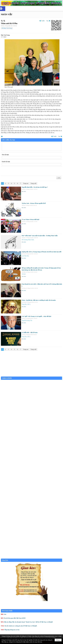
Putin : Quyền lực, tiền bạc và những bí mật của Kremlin (39, 300)
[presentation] (16, 171)
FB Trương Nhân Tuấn (28, 240)
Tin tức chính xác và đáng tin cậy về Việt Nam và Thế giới (21, 626)
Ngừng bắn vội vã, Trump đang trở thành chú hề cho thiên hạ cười (42, 252)
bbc (5, 614)
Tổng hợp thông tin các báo (12, 630)
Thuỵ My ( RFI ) (26, 304)
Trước (43, 21)
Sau (47, 21)
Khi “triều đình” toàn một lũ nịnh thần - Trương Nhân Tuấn (40, 236)
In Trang (2, 136)
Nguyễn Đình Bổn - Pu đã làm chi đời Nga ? (35, 187)
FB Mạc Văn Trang (7, 28)
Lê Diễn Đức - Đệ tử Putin (30, 333)
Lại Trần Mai (25, 256)
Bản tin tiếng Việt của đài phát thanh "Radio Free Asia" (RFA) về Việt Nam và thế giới (28, 622)
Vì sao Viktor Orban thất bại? (31, 219)
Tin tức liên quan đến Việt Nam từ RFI (15, 618)
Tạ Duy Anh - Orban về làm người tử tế (34, 203)
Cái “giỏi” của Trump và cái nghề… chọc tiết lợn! (37, 316)
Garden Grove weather (32, 376)
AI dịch (24, 274)
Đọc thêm (24, 191)
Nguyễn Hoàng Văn (27, 320)
